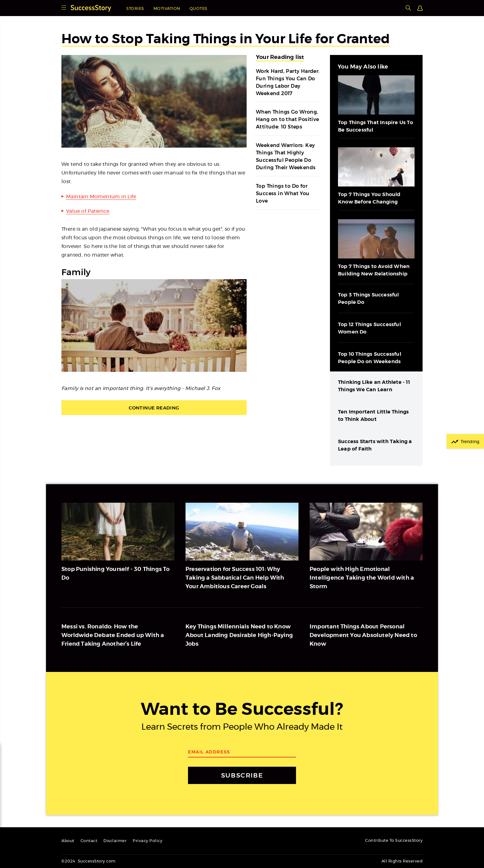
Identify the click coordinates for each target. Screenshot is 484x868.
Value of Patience (88, 211)
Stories (135, 9)
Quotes (198, 9)
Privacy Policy (148, 841)
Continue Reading (154, 408)
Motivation (167, 9)
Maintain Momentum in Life (101, 197)
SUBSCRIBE (242, 775)
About (68, 841)
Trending (470, 442)
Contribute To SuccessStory (394, 841)
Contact (89, 841)
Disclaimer (115, 841)
